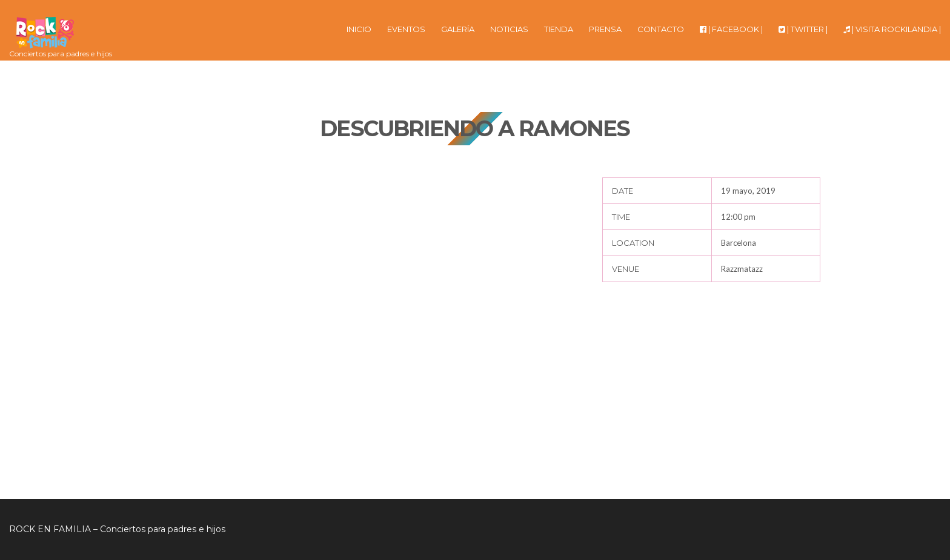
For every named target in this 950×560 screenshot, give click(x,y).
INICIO (359, 29)
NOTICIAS (509, 29)
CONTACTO (661, 29)
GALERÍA (458, 29)
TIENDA (559, 29)
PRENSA (605, 29)
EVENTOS (406, 29)
